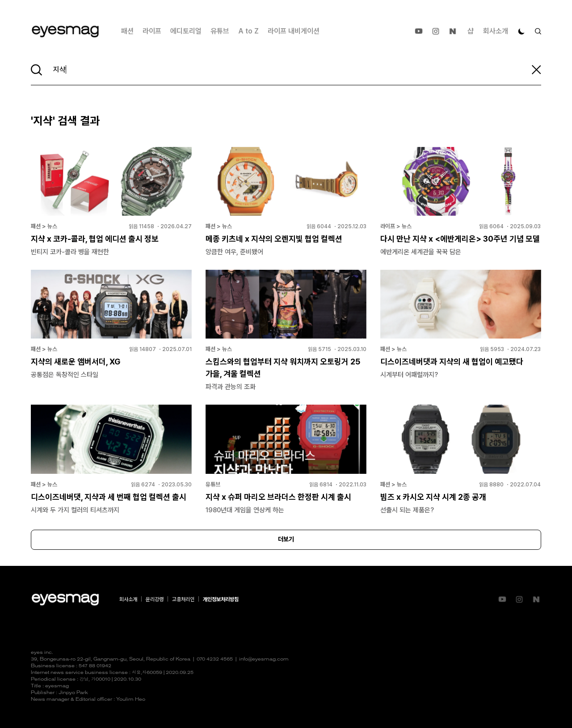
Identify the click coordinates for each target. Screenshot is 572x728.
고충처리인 (183, 599)
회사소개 (496, 31)
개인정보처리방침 (221, 599)
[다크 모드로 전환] (522, 31)
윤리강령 (155, 599)
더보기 (286, 540)
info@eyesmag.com (264, 659)
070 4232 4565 (215, 659)
